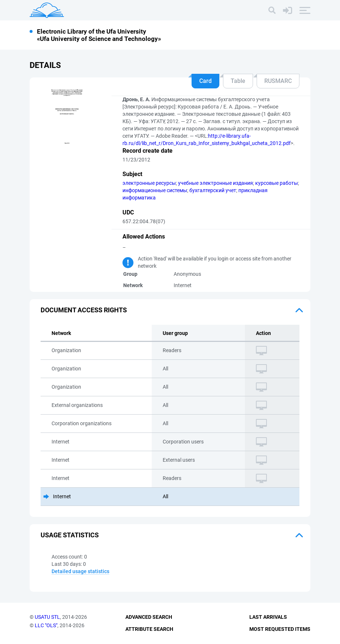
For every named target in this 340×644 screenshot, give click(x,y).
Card (205, 81)
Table (238, 81)
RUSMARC (278, 81)
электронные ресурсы (149, 183)
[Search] (272, 10)
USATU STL (47, 617)
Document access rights (84, 310)
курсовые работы (277, 183)
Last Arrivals (268, 617)
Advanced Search (149, 617)
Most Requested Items (280, 629)
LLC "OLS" (46, 625)
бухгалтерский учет (213, 190)
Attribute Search (149, 629)
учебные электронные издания (216, 183)
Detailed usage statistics (80, 571)
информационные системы (155, 190)
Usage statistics (70, 535)
